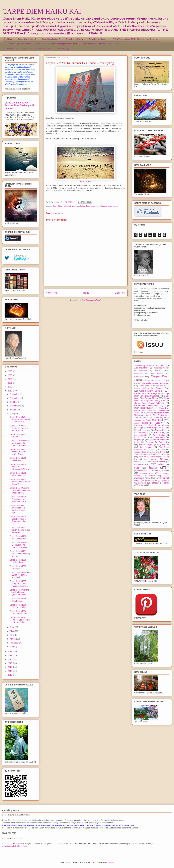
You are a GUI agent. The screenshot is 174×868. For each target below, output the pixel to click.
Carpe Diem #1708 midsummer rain (18, 474)
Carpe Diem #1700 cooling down (18, 561)
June (12, 627)
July (12, 414)
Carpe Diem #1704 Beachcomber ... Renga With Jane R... (18, 520)
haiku (83, 206)
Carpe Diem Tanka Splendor (149, 403)
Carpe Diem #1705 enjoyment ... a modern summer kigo (18, 509)
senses (142, 485)
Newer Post (52, 293)
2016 (10, 659)
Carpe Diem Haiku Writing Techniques (152, 383)
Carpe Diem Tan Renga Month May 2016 (152, 399)
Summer (166, 445)
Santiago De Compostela (158, 442)
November (15, 398)
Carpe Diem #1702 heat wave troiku (18, 537)
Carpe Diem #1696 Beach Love (18, 600)
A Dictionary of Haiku (144, 365)
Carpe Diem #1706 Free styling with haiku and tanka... (19, 499)
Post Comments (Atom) (91, 300)
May (12, 631)
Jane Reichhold (154, 420)
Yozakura (165, 454)
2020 (10, 387)
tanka (115, 206)
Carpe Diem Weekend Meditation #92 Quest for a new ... (19, 592)
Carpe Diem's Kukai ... (98, 39)
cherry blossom (151, 459)
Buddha (160, 373)
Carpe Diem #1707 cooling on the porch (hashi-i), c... (20, 482)
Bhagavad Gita (141, 373)
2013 (10, 671)
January (14, 647)
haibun (160, 464)
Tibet (163, 450)
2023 (10, 375)
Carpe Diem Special (151, 391)
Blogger (111, 862)
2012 (10, 675)
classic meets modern (156, 462)
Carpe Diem (160, 376)
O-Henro (157, 433)
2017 (10, 655)
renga (167, 483)
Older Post (120, 293)
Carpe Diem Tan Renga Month (152, 397)
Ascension (143, 371)
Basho (158, 371)
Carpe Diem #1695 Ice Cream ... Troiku (20, 606)
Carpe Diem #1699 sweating (18, 567)
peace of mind (151, 481)
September (15, 406)
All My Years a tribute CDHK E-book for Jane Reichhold (136, 39)
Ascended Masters (162, 368)
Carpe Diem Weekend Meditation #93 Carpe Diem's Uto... (19, 545)
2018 (10, 651)
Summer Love (106, 206)
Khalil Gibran (154, 425)
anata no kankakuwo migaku (150, 457)
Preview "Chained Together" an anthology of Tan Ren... (30, 49)
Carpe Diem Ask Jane (155, 381)
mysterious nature (142, 478)
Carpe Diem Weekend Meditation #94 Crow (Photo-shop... (20, 490)
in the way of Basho (161, 471)
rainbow (155, 483)
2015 (10, 663)
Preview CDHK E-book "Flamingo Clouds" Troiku (57, 44)
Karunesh (139, 425)
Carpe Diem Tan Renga (146, 393)
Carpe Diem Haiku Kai (62, 206)
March (13, 639)
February (14, 643)
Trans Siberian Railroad (145, 454)
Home (10, 39)
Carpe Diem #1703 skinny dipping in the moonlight (20, 530)
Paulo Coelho (159, 435)
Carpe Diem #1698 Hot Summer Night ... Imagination (20, 575)
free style (76, 206)
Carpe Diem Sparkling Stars (157, 388)
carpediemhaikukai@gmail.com (15, 846)
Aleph (163, 365)
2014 (10, 667)
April (12, 635)
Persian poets (159, 437)
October (14, 402)
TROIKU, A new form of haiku (20, 44)
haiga (137, 468)
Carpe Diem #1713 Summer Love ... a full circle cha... (19, 428)
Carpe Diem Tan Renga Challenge (152, 395)
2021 (10, 383)
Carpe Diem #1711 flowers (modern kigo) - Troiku (18, 452)
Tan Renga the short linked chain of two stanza (102, 44)
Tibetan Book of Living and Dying (150, 452)
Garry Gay (148, 413)
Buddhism (139, 377)
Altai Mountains (141, 368)
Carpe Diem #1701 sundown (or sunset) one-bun (20, 554)
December (15, 394)
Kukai (167, 425)
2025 (10, 371)
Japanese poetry (93, 206)
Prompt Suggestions (67, 49)
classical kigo (142, 464)
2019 (10, 391)
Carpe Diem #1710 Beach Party (18, 459)
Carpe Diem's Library (74, 39)
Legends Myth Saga (148, 428)
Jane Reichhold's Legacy (148, 423)
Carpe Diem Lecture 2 (51, 39)
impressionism (141, 471)
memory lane (146, 473)
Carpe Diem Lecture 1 (27, 39)
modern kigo (155, 476)
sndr (95, 862)
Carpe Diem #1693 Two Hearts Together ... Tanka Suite (20, 620)
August (13, 410)
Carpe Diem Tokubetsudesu (152, 407)
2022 (10, 379)
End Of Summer (86, 181)
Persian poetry (141, 437)
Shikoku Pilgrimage (148, 445)
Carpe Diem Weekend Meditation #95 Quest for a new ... (19, 443)
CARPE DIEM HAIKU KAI (42, 11)
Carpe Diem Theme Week (146, 405)
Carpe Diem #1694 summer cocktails (18, 612)
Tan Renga (145, 447)
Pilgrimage (139, 440)
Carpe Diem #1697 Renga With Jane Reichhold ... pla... (19, 584)
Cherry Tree (151, 410)
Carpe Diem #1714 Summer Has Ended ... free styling (20, 419)
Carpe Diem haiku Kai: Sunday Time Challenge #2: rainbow (20, 105)
